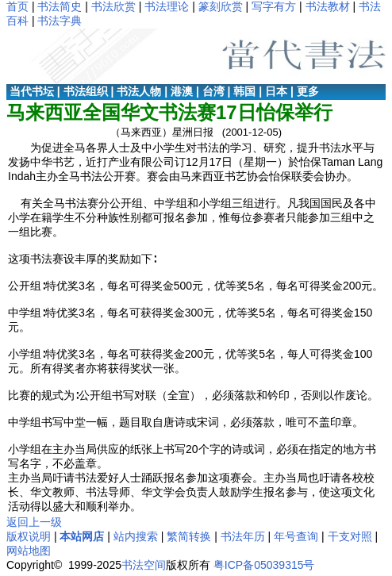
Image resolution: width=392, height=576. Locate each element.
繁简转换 (189, 536)
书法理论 (167, 6)
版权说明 (29, 536)
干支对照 (350, 536)
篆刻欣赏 (221, 6)
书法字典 (60, 21)
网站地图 (29, 551)
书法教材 (328, 6)
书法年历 (243, 536)
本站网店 (82, 536)
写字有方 (274, 6)
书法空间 (144, 565)
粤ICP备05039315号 (264, 565)
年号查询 (296, 536)
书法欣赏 (113, 6)
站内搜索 (136, 536)
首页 (17, 6)
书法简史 (60, 6)
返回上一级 (34, 522)
